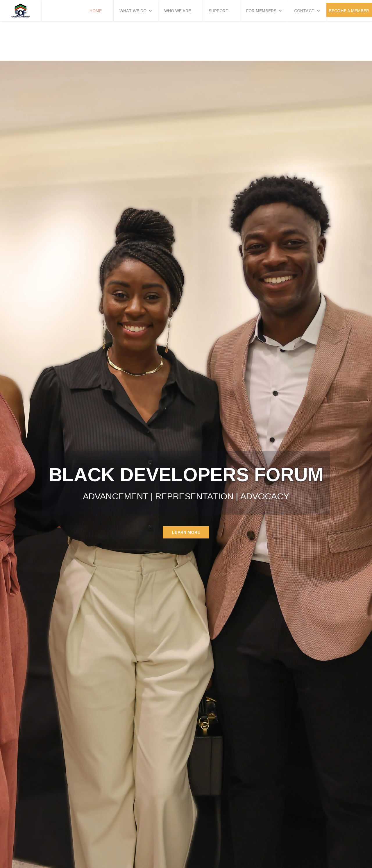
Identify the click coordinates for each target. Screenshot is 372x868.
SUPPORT (219, 11)
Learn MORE (186, 532)
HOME (96, 11)
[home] (21, 11)
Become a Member (349, 11)
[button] (136, 11)
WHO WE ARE (178, 11)
